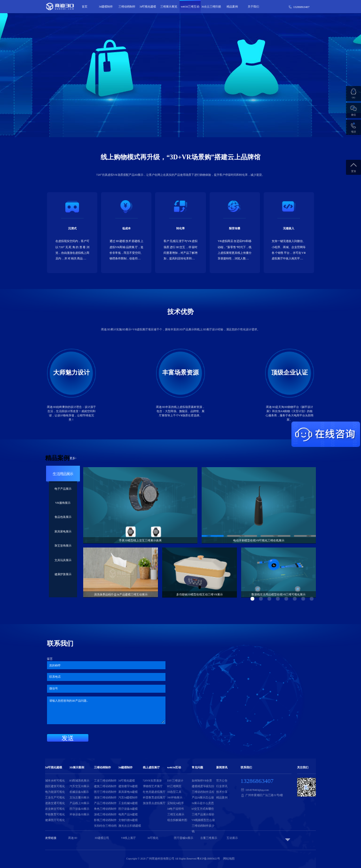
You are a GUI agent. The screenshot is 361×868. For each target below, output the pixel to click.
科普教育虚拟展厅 (154, 798)
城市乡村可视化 (55, 781)
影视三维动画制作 (105, 820)
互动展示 (232, 838)
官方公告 (222, 781)
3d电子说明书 (176, 809)
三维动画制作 (127, 7)
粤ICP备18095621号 (208, 859)
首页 (85, 7)
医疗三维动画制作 (105, 792)
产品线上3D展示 (80, 803)
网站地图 (229, 859)
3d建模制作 (106, 7)
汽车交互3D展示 (80, 786)
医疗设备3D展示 (80, 809)
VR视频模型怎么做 (204, 820)
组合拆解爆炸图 (177, 820)
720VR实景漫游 (152, 781)
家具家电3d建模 (128, 792)
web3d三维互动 (190, 7)
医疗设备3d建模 (128, 809)
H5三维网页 (175, 786)
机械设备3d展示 (79, 792)
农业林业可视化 (55, 809)
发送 (68, 738)
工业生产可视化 (55, 798)
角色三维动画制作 (105, 809)
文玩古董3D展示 (80, 798)
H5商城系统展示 (80, 781)
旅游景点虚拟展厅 (154, 803)
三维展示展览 (169, 7)
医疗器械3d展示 (184, 838)
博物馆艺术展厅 (153, 786)
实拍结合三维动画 (105, 826)
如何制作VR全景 (202, 781)
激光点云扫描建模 (130, 826)
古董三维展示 (209, 838)
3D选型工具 (175, 792)
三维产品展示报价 (203, 814)
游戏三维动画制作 (105, 814)
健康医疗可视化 (55, 820)
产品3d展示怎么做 (203, 798)
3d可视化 (153, 838)
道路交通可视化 (55, 803)
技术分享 (222, 792)
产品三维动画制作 (105, 803)
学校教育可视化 (55, 814)
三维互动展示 (176, 814)
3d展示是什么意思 (203, 803)
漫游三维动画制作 (105, 798)
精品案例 (232, 7)
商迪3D (73, 838)
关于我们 (253, 7)
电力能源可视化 (55, 792)
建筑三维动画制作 (105, 786)
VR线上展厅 (128, 838)
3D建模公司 (102, 838)
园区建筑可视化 (55, 786)
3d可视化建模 (148, 7)
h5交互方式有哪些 (203, 809)
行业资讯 (222, 786)
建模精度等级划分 (203, 786)
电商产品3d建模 (128, 814)
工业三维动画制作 (105, 781)
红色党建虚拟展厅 (154, 792)
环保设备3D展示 (80, 814)
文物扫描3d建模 (128, 820)
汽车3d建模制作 (128, 798)
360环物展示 (175, 798)
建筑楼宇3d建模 (128, 786)
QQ (354, 98)
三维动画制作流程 (203, 792)
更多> (73, 458)
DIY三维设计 (175, 781)
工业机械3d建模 (128, 803)
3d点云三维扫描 (211, 7)
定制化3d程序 (176, 803)
